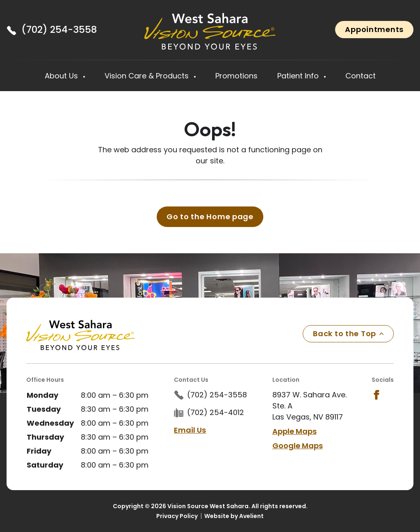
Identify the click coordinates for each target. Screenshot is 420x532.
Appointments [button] (374, 29)
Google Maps (298, 446)
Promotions (236, 76)
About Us (62, 76)
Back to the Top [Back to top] (348, 334)
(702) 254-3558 (59, 30)
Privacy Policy (177, 516)
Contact (361, 76)
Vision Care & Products (148, 76)
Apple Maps (294, 431)
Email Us (190, 430)
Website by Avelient (234, 516)
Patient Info (299, 76)
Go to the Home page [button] (210, 217)
